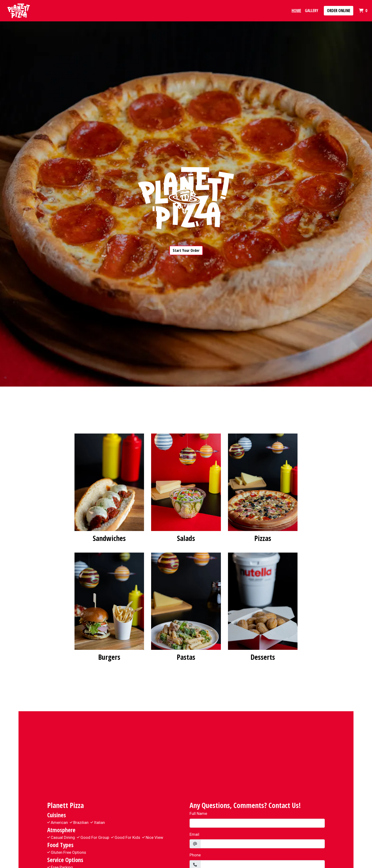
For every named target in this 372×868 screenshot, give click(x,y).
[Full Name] (257, 823)
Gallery (312, 11)
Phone (195, 855)
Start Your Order (186, 250)
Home (296, 11)
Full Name (198, 813)
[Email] (263, 844)
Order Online (339, 11)
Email (194, 834)
